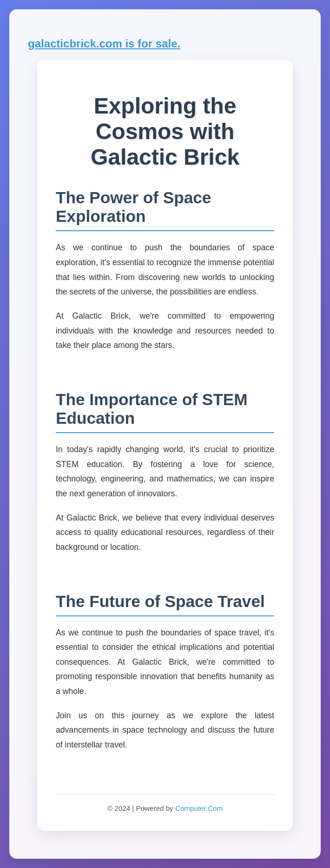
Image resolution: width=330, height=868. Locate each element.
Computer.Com (199, 808)
